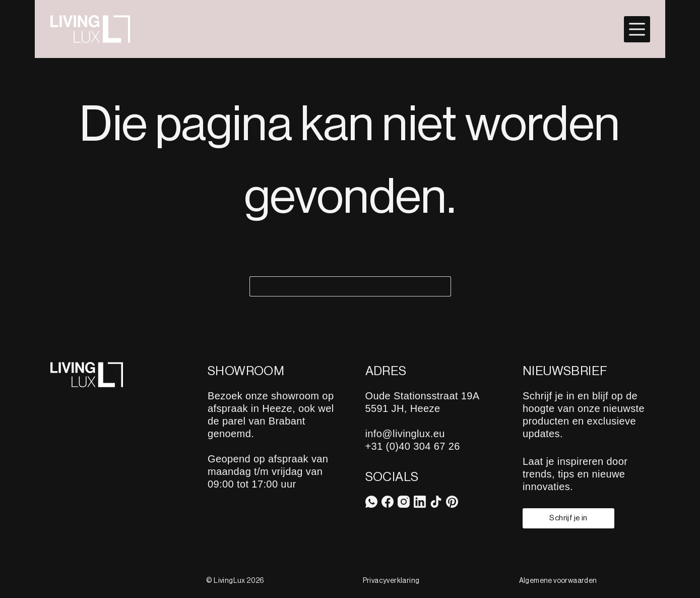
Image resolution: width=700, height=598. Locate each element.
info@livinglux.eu (405, 434)
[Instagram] (404, 502)
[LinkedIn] (420, 502)
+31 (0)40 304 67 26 (413, 446)
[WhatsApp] (371, 502)
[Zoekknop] (441, 286)
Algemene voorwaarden (558, 581)
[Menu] (637, 29)
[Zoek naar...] (340, 286)
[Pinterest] (452, 502)
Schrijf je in (568, 518)
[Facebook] (388, 502)
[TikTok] (436, 502)
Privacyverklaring (391, 581)
